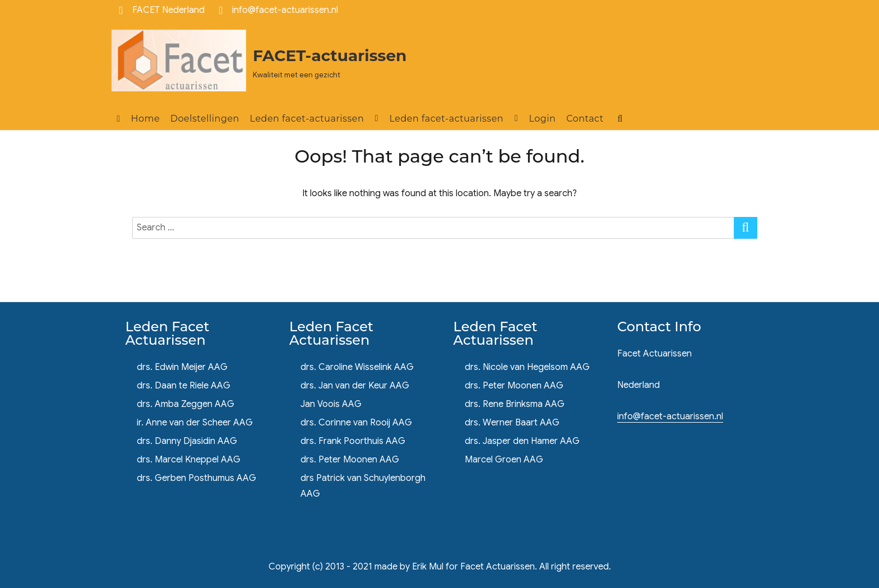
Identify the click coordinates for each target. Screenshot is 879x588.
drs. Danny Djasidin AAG (187, 441)
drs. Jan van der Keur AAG (355, 386)
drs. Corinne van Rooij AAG (356, 423)
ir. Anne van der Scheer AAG (195, 423)
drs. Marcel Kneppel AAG (189, 460)
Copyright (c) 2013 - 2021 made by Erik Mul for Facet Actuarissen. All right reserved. (440, 567)
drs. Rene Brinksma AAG (515, 404)
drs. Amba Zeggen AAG (186, 404)
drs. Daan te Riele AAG (184, 386)
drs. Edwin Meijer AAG (182, 367)
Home (145, 119)
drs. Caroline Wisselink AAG (357, 367)
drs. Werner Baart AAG (512, 423)
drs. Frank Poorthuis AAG (353, 441)
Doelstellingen (205, 119)
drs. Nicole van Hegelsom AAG (527, 367)
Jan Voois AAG (331, 404)
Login (543, 119)
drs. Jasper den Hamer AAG (522, 441)
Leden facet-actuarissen (307, 119)
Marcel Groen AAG (504, 460)
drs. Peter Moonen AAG (350, 460)
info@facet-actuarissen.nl (285, 10)
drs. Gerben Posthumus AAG (196, 478)
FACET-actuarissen (330, 55)
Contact (585, 119)
